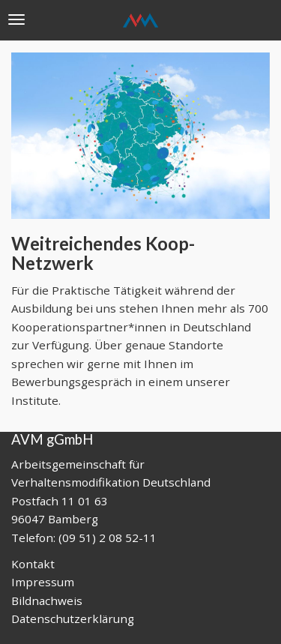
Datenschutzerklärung (73, 619)
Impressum (43, 582)
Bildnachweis (47, 601)
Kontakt (33, 564)
